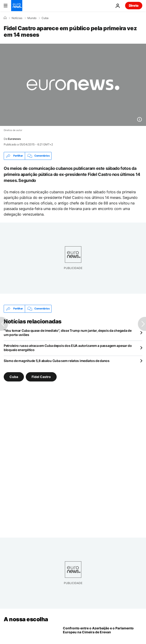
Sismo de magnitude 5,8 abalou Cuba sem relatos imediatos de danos (57, 361)
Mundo (32, 18)
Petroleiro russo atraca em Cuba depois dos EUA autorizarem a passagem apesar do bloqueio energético (68, 348)
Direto (134, 5)
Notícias (17, 18)
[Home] (5, 18)
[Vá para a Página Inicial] (17, 6)
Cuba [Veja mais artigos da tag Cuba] (14, 376)
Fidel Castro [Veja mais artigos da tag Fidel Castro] (41, 376)
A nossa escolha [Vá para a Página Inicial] (26, 619)
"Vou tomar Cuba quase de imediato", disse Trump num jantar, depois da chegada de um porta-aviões (68, 333)
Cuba (45, 18)
